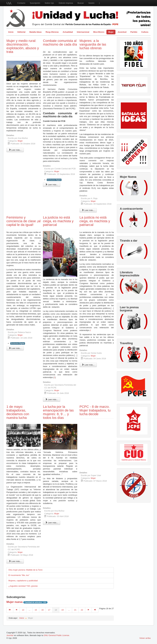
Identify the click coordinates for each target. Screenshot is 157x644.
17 (49, 610)
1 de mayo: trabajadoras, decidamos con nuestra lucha (18, 412)
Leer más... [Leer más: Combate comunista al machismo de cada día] (52, 185)
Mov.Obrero (99, 32)
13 (23, 610)
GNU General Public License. (57, 635)
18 (56, 610)
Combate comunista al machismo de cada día (60, 43)
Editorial (21, 32)
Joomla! (10, 635)
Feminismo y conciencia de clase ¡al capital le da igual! (24, 221)
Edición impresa (66, 3)
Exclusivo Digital (54, 180)
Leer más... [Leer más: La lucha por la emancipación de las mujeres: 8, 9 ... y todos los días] (52, 523)
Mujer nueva (14, 602)
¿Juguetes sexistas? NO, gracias (23, 586)
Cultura (145, 32)
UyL (9, 3)
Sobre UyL (49, 3)
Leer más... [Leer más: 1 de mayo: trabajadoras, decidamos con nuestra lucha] (15, 561)
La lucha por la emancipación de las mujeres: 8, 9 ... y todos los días (58, 412)
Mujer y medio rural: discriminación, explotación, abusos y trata (23, 46)
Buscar (81, 3)
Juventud (122, 32)
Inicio (11, 32)
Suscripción (35, 3)
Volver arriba (145, 638)
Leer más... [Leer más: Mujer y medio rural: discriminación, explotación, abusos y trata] (15, 150)
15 (36, 610)
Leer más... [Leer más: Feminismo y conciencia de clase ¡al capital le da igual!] (15, 348)
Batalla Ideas (36, 32)
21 (75, 610)
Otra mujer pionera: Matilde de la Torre (25, 570)
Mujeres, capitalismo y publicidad (23, 581)
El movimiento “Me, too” (19, 575)
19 (62, 610)
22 (82, 610)
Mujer (111, 32)
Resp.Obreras (52, 32)
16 (42, 610)
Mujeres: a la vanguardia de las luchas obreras (93, 44)
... (29, 610)
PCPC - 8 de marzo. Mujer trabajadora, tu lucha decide (95, 410)
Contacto (21, 3)
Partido (134, 32)
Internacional (83, 32)
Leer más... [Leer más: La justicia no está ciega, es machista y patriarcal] (52, 399)
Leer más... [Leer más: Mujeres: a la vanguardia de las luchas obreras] (88, 210)
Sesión (91, 3)
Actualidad (68, 32)
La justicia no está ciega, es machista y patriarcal (58, 221)
